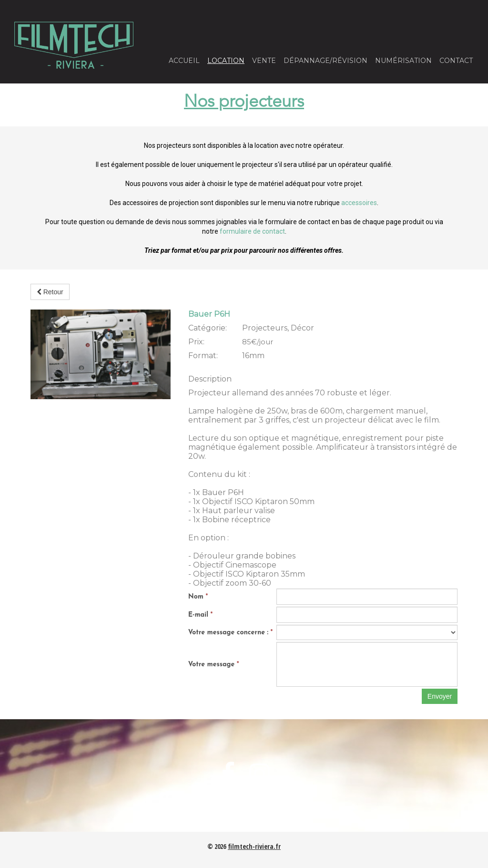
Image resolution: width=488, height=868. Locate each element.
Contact (456, 61)
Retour (50, 292)
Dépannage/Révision (325, 61)
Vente (264, 61)
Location (226, 61)
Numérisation (403, 61)
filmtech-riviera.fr (254, 846)
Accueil (184, 61)
